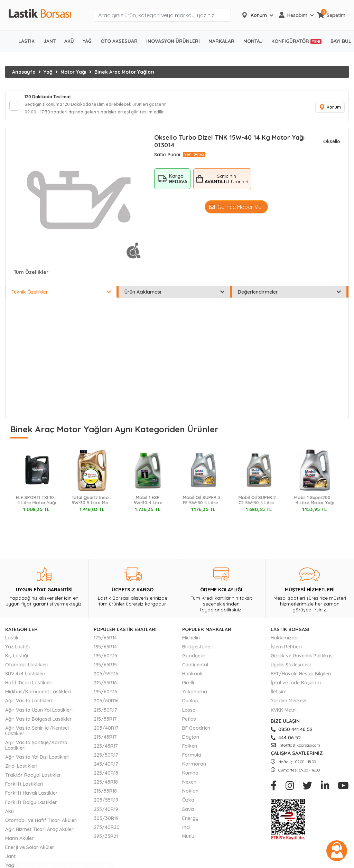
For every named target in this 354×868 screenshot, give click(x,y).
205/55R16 (106, 678)
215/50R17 (105, 714)
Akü (10, 815)
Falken (190, 750)
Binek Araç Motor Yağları (124, 72)
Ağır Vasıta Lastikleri (29, 705)
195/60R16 (105, 696)
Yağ (48, 72)
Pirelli (188, 687)
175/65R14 (105, 642)
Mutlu (188, 840)
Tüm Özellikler (31, 276)
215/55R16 (105, 687)
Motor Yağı (73, 72)
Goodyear (194, 660)
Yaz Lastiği (17, 651)
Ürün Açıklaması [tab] (174, 296)
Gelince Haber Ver (236, 211)
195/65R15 (105, 669)
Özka (188, 804)
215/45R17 (105, 741)
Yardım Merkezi (288, 705)
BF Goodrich (196, 732)
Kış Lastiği (17, 660)
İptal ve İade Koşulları (296, 687)
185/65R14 (105, 651)
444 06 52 (286, 742)
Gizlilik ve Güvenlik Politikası (302, 660)
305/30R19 (106, 822)
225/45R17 (106, 750)
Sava (188, 813)
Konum (328, 109)
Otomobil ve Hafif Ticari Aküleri (41, 824)
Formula (192, 759)
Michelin (191, 642)
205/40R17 (106, 732)
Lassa (189, 714)
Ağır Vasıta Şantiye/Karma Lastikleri (36, 749)
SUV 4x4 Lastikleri (25, 678)
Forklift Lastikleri (24, 788)
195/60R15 (105, 660)
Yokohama (195, 696)
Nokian (190, 795)
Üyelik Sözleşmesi (291, 669)
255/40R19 (106, 813)
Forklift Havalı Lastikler (31, 797)
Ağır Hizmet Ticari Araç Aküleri (40, 833)
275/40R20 (107, 831)
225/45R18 (106, 786)
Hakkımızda (284, 642)
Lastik (12, 642)
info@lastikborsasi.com (295, 749)
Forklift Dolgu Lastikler (31, 806)
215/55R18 (105, 795)
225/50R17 (106, 759)
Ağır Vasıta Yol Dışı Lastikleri (37, 761)
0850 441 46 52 (292, 733)
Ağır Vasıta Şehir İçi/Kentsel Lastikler (37, 735)
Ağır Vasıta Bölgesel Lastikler (39, 723)
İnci (186, 831)
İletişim (279, 696)
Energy (190, 822)
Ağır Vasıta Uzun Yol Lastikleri (39, 714)
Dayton (191, 741)
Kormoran (194, 768)
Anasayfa (24, 72)
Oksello (332, 146)
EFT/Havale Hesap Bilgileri (301, 678)
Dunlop (190, 705)
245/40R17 (106, 768)
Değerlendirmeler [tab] (289, 296)
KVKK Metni (284, 714)
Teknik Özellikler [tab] (61, 296)
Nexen (189, 786)
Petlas (189, 723)
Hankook (193, 678)
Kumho (190, 777)
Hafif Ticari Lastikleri (29, 687)
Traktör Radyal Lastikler (33, 779)
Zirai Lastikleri (21, 770)
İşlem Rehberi (286, 651)
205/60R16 (106, 705)
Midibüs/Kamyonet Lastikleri (38, 696)
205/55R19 (106, 804)
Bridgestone (196, 651)
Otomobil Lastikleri (27, 669)
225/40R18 (106, 777)
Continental (195, 669)
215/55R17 (105, 723)
